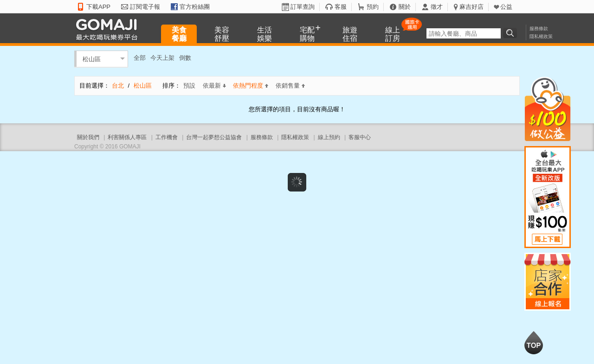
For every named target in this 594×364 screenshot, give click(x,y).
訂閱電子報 (145, 7)
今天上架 (162, 58)
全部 (140, 58)
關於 (405, 7)
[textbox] (464, 33)
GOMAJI (109, 29)
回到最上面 (534, 343)
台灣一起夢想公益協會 (214, 137)
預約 (373, 7)
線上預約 (329, 137)
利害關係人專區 (127, 137)
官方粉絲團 (195, 7)
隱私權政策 (541, 36)
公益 (506, 7)
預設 (189, 86)
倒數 (185, 58)
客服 (341, 7)
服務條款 (539, 29)
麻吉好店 (471, 7)
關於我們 (88, 137)
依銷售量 (290, 86)
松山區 (92, 59)
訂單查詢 (303, 7)
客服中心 (360, 137)
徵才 (437, 7)
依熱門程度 (251, 86)
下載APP (98, 7)
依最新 (214, 86)
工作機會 (167, 137)
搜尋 (511, 33)
